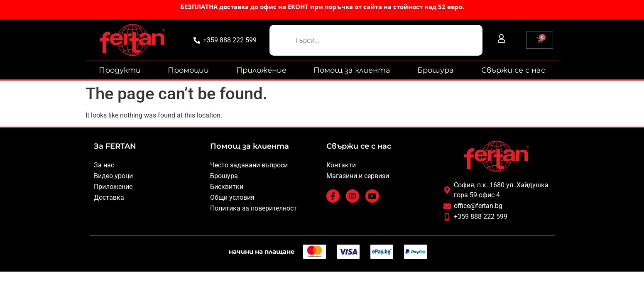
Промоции (188, 70)
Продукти (120, 70)
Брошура (436, 70)
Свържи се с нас (513, 70)
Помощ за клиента (352, 70)
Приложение (261, 70)
